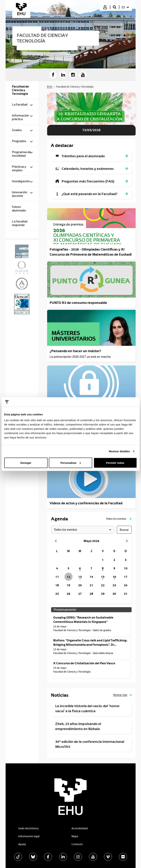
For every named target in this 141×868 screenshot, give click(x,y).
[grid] (91, 573)
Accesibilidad (80, 828)
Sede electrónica (28, 828)
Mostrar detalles (119, 451)
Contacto (77, 844)
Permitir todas (115, 463)
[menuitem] (125, 7)
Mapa (75, 836)
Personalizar (71, 463)
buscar (124, 530)
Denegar (26, 463)
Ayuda (22, 844)
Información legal (29, 836)
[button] (119, 519)
